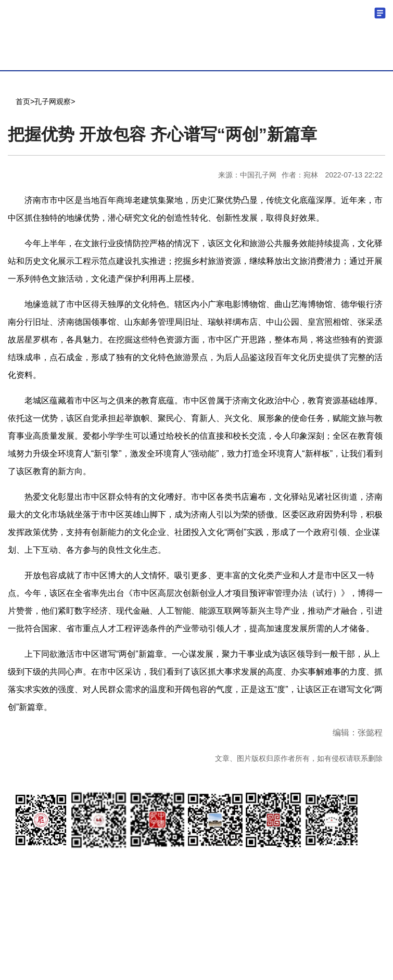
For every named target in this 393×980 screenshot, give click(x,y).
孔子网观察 (53, 101)
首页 (23, 101)
